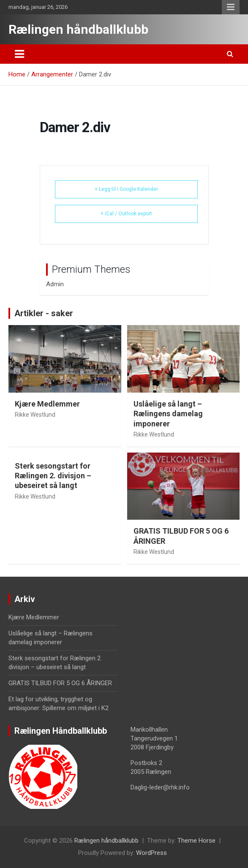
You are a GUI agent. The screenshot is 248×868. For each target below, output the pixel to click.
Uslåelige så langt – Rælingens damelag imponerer (168, 414)
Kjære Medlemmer (47, 404)
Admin (55, 284)
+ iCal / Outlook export (126, 214)
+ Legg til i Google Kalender (126, 189)
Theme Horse (196, 841)
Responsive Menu (231, 7)
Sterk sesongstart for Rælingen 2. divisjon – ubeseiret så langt (53, 476)
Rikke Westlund (35, 415)
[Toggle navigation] (19, 54)
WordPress (151, 853)
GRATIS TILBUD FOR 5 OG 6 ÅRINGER (60, 683)
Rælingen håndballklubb (78, 29)
